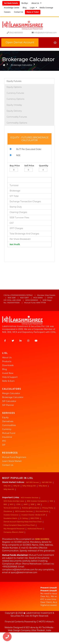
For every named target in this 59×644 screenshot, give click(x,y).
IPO (4, 441)
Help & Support (10, 377)
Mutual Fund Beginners (14, 457)
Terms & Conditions (11, 508)
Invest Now (8, 373)
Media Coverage (46, 8)
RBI (39, 504)
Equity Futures (14, 81)
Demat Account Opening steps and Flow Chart (23, 522)
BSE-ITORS (35, 518)
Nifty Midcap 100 (29, 486)
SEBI (32, 504)
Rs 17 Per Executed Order (27, 149)
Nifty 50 (17, 486)
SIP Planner (8, 405)
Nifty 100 (7, 486)
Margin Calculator (11, 393)
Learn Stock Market (12, 461)
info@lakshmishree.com (44, 33)
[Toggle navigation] (55, 43)
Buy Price (15, 166)
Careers (7, 12)
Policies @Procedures (31, 508)
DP (4, 445)
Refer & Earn (8, 381)
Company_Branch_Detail (14, 532)
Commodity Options (17, 123)
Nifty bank (43, 486)
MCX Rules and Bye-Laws (14, 501)
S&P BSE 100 (47, 482)
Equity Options (14, 87)
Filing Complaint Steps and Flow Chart (19, 525)
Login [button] (33, 7)
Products (7, 361)
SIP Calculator (9, 401)
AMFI (26, 504)
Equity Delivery (14, 111)
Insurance (7, 437)
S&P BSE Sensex (32, 482)
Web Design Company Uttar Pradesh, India (30, 630)
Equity (5, 417)
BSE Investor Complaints (37, 501)
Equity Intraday (14, 105)
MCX (12, 504)
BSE (5, 504)
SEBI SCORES (42, 539)
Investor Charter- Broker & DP (33, 515)
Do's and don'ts (42, 511)
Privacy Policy (48, 508)
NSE (16, 155)
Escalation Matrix (11, 518)
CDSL (18, 504)
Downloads (8, 365)
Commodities (9, 425)
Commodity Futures (17, 117)
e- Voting (24, 518)
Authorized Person (35, 529)
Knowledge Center (12, 8)
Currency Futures (15, 93)
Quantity (44, 166)
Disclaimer (8, 511)
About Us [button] (36, 3)
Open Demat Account (20, 42)
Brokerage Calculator (22, 65)
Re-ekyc (25, 3)
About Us (7, 357)
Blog (25, 8)
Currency (7, 429)
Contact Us (19, 12)
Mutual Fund (9, 433)
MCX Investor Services (30, 498)
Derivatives (8, 421)
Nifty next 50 (9, 489)
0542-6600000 (15, 33)
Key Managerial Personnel (14, 529)
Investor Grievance (11, 515)
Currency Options (16, 99)
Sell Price (29, 166)
